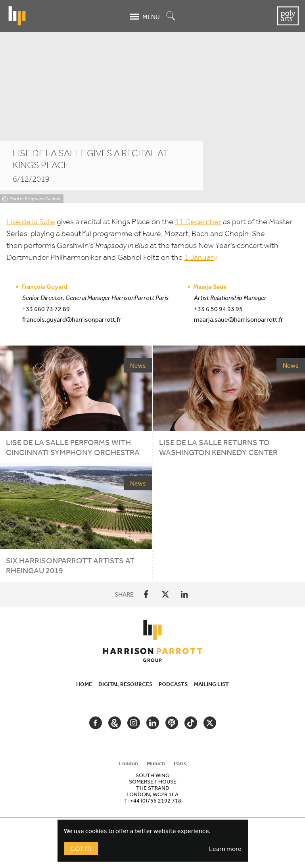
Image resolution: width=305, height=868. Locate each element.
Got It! (81, 849)
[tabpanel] (153, 788)
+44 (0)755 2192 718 (156, 801)
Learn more (225, 849)
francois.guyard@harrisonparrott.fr (72, 319)
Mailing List (211, 684)
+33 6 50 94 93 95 (218, 309)
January (200, 257)
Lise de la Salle (31, 222)
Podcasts (173, 684)
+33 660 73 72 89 (46, 309)
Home (84, 684)
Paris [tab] (180, 763)
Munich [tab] (156, 763)
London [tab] (129, 763)
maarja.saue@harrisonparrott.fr (239, 319)
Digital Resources (125, 684)
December (198, 222)
